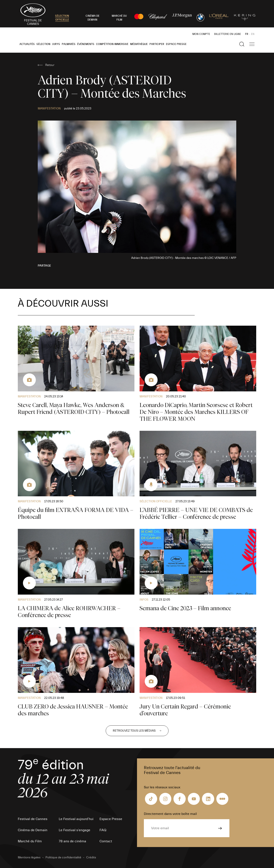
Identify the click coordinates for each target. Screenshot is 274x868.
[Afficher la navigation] (252, 44)
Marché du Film (30, 841)
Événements (86, 44)
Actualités (27, 44)
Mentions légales (29, 858)
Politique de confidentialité (63, 858)
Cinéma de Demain (33, 830)
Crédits (91, 858)
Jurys (56, 44)
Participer (157, 44)
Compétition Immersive (112, 44)
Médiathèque (139, 44)
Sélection (43, 44)
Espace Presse (176, 44)
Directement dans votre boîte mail (170, 814)
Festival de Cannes (33, 819)
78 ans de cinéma (72, 841)
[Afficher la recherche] (242, 44)
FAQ (103, 830)
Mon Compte (201, 34)
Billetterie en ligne (228, 34)
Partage (44, 266)
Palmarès (69, 44)
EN (253, 34)
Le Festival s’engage (75, 830)
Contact (106, 841)
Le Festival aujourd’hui (76, 819)
